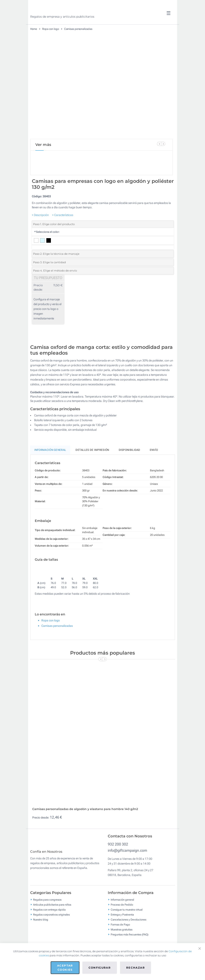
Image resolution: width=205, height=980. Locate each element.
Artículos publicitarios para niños (52, 942)
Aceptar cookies (65, 968)
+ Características (63, 229)
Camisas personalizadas (78, 29)
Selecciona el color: (47, 246)
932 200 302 (118, 879)
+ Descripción (40, 229)
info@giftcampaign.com (127, 885)
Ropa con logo (51, 29)
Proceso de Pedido (122, 942)
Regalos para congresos (47, 937)
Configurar (100, 968)
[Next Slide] (163, 144)
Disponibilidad (129, 464)
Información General (50, 464)
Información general (122, 937)
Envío (154, 464)
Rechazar (135, 968)
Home (34, 29)
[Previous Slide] (159, 144)
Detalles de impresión (92, 464)
